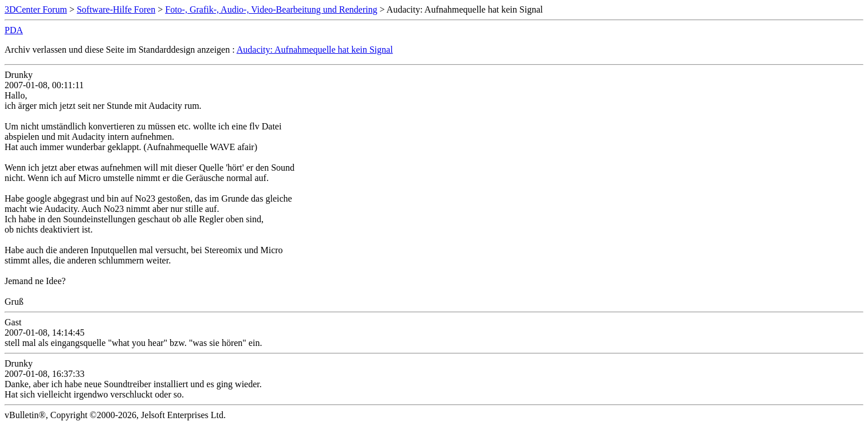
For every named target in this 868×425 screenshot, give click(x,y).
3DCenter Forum (36, 9)
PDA (14, 30)
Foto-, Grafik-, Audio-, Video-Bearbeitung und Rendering (271, 9)
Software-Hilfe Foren (116, 9)
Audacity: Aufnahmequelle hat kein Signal (315, 50)
